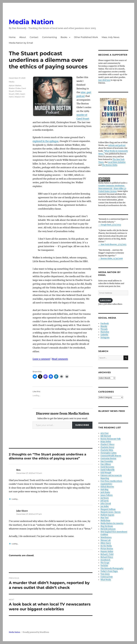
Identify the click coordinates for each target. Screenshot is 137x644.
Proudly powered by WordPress (36, 632)
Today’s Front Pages (109, 571)
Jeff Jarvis (105, 501)
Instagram (105, 338)
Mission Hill (20, 97)
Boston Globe (15, 88)
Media (12, 82)
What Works (106, 580)
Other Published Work (86, 37)
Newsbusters (106, 537)
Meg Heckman (107, 526)
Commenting (50, 37)
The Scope (105, 563)
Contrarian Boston (108, 459)
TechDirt (104, 566)
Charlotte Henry (107, 447)
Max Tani (104, 518)
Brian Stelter (106, 442)
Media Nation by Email (21, 43)
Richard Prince (107, 557)
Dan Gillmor (106, 464)
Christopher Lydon (109, 453)
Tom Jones (105, 574)
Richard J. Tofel (107, 554)
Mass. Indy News (111, 37)
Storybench (105, 560)
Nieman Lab (106, 540)
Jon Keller (105, 506)
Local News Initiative (117, 162)
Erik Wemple (106, 473)
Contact (34, 37)
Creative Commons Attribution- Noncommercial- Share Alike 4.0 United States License (112, 189)
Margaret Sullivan (108, 509)
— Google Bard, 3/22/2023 (110, 225)
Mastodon (105, 332)
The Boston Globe (110, 165)
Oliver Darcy (106, 543)
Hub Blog (104, 490)
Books (64, 37)
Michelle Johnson (108, 529)
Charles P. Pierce (107, 444)
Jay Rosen (105, 498)
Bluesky (104, 326)
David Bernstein (107, 467)
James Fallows (107, 495)
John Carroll (106, 504)
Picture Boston (107, 549)
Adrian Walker (15, 85)
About (23, 37)
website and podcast (117, 145)
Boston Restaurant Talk (111, 439)
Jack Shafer (105, 492)
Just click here (104, 80)
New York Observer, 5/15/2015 (114, 244)
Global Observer (107, 487)
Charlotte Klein (107, 450)
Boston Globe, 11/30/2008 (112, 259)
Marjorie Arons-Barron (111, 512)
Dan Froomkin (107, 461)
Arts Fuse (104, 433)
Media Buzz (105, 521)
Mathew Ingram (107, 515)
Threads (104, 329)
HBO (17, 94)
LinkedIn (104, 335)
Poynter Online (107, 552)
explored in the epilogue (46, 141)
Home (12, 37)
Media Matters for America (112, 523)
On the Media (106, 546)
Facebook (105, 323)
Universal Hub (107, 577)
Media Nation (31, 22)
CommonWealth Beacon (111, 456)
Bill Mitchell (106, 436)
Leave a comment (41, 359)
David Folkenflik (107, 470)
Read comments (60, 359)
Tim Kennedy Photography (112, 568)
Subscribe (82, 425)
